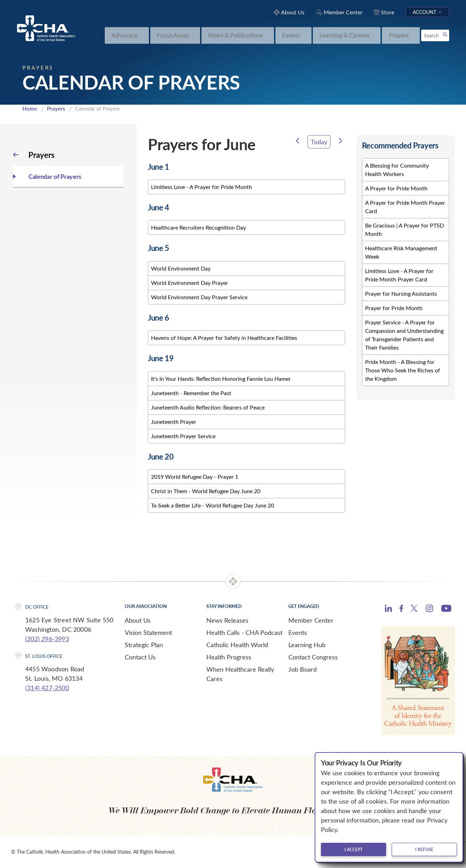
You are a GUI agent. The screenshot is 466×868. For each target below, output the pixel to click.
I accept (354, 849)
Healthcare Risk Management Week (401, 252)
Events (298, 632)
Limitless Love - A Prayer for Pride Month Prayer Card (399, 275)
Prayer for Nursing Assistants (401, 293)
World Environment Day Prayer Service (199, 297)
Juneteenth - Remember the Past (191, 393)
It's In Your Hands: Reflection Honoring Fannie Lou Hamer (221, 379)
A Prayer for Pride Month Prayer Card (405, 207)
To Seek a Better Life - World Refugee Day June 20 (213, 505)
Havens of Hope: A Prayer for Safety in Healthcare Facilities (224, 338)
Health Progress (229, 657)
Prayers (56, 108)
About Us (138, 620)
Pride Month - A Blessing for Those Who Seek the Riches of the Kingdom (403, 370)
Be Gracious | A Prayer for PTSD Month (405, 229)
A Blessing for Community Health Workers (397, 170)
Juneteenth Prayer (174, 422)
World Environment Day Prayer (190, 283)
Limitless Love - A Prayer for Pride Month (201, 187)
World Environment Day (181, 268)
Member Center (311, 620)
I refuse (424, 849)
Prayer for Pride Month (394, 308)
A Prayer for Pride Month (396, 188)
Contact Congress (313, 657)
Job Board (303, 669)
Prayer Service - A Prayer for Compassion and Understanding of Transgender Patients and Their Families (404, 335)
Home (30, 108)
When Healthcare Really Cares (240, 674)
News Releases (227, 620)
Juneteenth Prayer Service (183, 436)
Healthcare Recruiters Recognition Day (198, 227)
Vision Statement (148, 632)
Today (319, 142)
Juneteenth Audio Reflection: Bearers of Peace (208, 407)
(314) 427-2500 (47, 688)
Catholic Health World (237, 645)
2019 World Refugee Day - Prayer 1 (195, 477)
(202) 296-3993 (47, 639)
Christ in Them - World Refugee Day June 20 (206, 491)
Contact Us (140, 657)
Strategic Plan (144, 645)
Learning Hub (307, 645)
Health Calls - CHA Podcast (244, 632)
